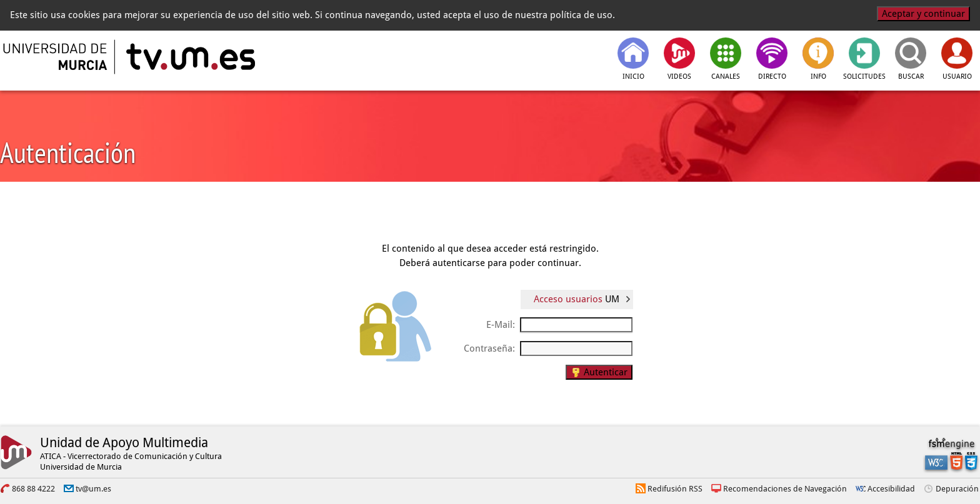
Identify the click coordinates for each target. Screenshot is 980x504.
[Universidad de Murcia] (56, 57)
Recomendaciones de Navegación (785, 489)
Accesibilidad (891, 489)
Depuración (957, 489)
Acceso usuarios (577, 299)
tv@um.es (93, 489)
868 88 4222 (33, 489)
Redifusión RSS (675, 489)
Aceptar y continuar (923, 14)
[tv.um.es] (189, 57)
